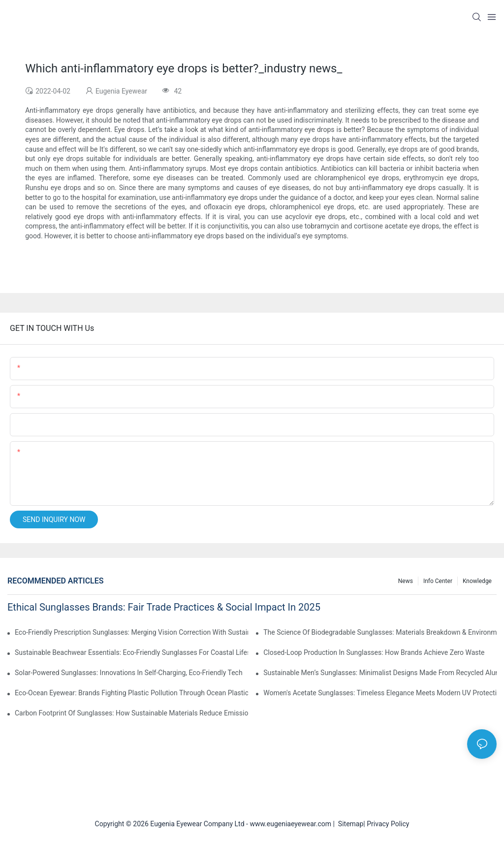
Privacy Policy (388, 824)
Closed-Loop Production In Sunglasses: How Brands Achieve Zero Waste (374, 652)
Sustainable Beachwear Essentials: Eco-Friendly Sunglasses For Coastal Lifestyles (131, 652)
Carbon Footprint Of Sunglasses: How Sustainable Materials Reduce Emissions (131, 713)
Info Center (438, 581)
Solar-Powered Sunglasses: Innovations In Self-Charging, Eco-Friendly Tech (129, 673)
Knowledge (477, 581)
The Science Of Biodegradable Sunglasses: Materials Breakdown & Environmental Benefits (380, 632)
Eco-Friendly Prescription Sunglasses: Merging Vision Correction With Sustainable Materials (131, 632)
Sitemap (349, 824)
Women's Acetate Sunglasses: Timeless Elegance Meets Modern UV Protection (380, 693)
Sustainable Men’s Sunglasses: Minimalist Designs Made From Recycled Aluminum (380, 673)
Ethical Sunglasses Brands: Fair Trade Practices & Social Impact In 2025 (164, 607)
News (406, 581)
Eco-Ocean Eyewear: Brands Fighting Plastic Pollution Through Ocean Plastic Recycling (131, 693)
